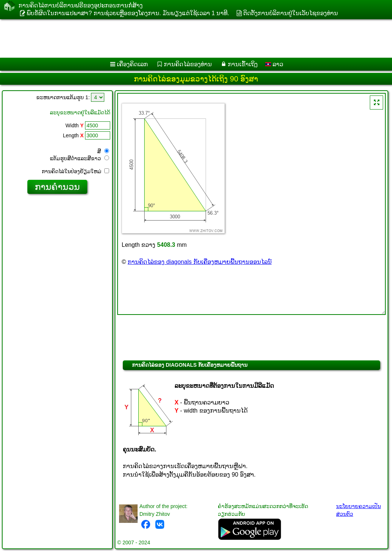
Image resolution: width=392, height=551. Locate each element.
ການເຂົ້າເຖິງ (243, 64)
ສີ (103, 151)
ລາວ (274, 64)
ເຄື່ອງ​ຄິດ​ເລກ (132, 64)
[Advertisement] (189, 38)
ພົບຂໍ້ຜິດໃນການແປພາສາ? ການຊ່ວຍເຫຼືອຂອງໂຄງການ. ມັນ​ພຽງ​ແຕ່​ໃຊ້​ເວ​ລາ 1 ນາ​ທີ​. (128, 13)
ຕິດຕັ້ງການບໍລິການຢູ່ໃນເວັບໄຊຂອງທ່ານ (291, 13)
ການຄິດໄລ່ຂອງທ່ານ (188, 64)
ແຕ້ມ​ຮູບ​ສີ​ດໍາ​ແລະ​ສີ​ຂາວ (80, 158)
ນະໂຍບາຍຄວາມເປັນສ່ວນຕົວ (359, 510)
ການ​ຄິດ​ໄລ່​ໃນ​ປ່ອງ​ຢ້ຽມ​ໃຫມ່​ (75, 171)
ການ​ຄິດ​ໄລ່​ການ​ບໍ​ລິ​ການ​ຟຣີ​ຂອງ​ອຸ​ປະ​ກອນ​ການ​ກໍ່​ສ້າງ (81, 5)
